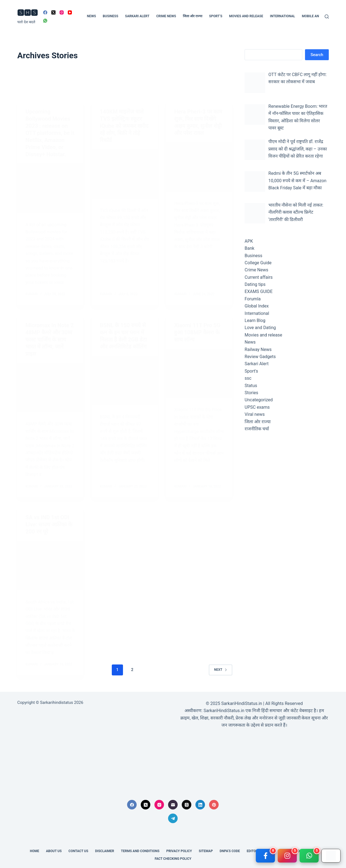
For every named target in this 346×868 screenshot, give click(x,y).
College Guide (258, 263)
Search (317, 55)
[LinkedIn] (200, 805)
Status (251, 386)
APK (249, 241)
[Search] (327, 17)
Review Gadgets (260, 357)
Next (220, 670)
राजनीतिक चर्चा (257, 429)
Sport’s (216, 16)
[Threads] (187, 805)
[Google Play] (331, 856)
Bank (250, 248)
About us (54, 851)
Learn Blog (255, 320)
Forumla (253, 299)
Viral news (255, 414)
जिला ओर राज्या (193, 16)
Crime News (166, 16)
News (91, 16)
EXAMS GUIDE (259, 291)
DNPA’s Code (230, 851)
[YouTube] (70, 12)
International (283, 16)
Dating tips (255, 284)
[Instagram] (62, 12)
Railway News (258, 349)
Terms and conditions (140, 851)
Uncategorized (259, 400)
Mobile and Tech (316, 16)
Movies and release (246, 16)
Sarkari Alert (137, 16)
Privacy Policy (179, 851)
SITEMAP (206, 851)
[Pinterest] (214, 805)
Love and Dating (260, 328)
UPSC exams (257, 407)
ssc (248, 378)
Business (110, 16)
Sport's (251, 371)
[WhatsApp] (45, 21)
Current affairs (259, 277)
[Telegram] (173, 818)
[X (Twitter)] (53, 12)
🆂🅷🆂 (27, 13)
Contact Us (78, 851)
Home (34, 851)
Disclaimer (105, 851)
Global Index (257, 306)
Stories (251, 393)
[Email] (173, 805)
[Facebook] (45, 12)
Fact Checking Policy (173, 859)
